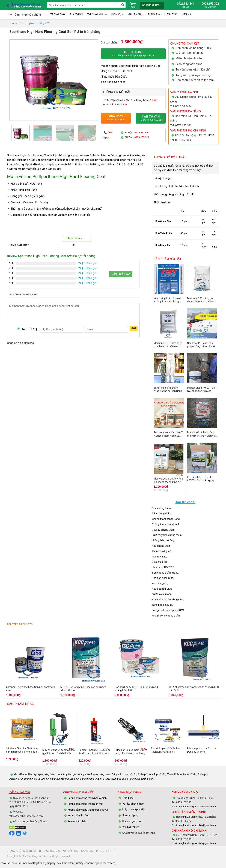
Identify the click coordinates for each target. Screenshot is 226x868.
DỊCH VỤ (118, 15)
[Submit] (123, 5)
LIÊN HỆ (186, 15)
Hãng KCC (44, 23)
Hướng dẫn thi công (79, 816)
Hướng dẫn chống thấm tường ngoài (88, 810)
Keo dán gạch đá (132, 821)
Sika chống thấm (161, 513)
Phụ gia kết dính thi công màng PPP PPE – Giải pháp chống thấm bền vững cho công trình (202, 434)
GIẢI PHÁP (136, 15)
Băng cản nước (120, 775)
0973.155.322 (142, 137)
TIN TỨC (172, 15)
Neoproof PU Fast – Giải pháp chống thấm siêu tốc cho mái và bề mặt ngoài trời (202, 345)
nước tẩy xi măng (162, 594)
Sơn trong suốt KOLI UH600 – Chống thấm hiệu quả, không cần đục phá (169, 434)
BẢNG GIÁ (155, 15)
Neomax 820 (159, 557)
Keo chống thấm (161, 546)
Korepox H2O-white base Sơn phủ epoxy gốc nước (31, 689)
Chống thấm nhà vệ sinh (166, 524)
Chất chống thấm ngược (31, 779)
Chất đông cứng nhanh (89, 779)
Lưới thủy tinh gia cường (70, 775)
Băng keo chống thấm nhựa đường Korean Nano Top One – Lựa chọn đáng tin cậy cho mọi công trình (168, 389)
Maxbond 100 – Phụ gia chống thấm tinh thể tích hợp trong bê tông (201, 300)
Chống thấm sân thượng (166, 519)
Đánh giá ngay (121, 274)
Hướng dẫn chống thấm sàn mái (85, 804)
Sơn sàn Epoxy (130, 816)
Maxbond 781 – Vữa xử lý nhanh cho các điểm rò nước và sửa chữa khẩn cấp (168, 345)
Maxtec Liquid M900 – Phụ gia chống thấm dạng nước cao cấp (168, 480)
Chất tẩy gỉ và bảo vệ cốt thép (139, 833)
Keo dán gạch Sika (163, 578)
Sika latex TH (159, 562)
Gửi (134, 328)
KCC (73, 245)
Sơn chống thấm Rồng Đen (167, 600)
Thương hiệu (28, 23)
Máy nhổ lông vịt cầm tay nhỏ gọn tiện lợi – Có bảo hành (59, 752)
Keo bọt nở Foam (162, 589)
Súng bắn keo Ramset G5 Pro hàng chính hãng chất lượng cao (131, 752)
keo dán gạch (159, 583)
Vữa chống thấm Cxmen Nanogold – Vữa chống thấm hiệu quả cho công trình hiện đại (167, 300)
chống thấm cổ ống (163, 540)
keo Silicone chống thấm (166, 616)
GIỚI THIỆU (76, 15)
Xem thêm (74, 238)
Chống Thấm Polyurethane (174, 775)
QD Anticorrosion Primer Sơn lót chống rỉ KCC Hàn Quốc (194, 689)
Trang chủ (128, 798)
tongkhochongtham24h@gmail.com (197, 807)
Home (14, 23)
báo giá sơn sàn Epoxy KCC (168, 610)
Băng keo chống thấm (142, 779)
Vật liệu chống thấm (163, 530)
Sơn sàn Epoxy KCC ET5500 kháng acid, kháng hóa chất (137, 689)
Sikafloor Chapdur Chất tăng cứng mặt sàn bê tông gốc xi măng (22, 750)
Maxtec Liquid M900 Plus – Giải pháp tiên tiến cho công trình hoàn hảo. (202, 389)
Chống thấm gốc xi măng (144, 775)
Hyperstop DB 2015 (163, 567)
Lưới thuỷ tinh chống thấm (167, 535)
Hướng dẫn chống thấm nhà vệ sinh (87, 798)
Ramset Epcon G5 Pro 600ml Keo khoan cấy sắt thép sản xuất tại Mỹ (94, 752)
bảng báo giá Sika (162, 605)
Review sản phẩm (78, 821)
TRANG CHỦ (58, 15)
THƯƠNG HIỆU (97, 15)
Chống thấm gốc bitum (115, 779)
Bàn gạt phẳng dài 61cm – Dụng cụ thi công (202, 750)
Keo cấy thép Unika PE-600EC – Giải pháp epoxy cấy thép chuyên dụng (201, 479)
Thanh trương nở (162, 551)
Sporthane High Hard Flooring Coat (28, 155)
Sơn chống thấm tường (165, 573)
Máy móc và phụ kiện (134, 810)
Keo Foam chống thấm (98, 775)
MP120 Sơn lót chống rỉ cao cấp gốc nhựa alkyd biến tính (83, 689)
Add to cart (133, 54)
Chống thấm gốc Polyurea (61, 779)
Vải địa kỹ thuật (131, 827)
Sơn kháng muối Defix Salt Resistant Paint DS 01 (166, 750)
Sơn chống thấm (161, 508)
